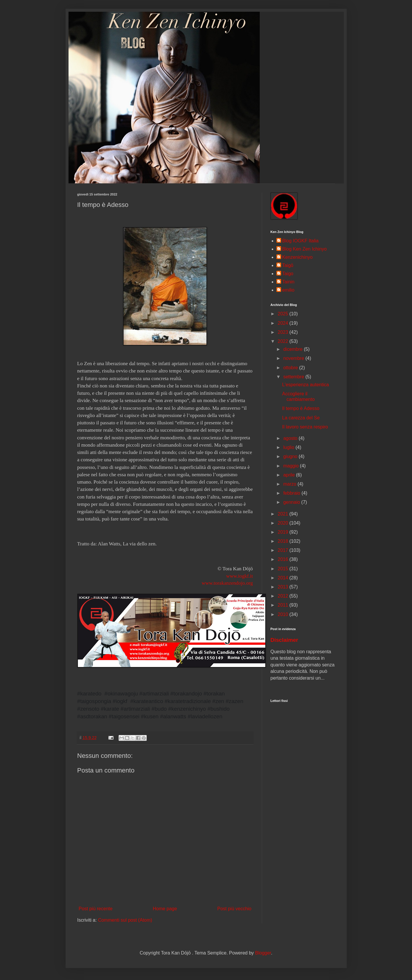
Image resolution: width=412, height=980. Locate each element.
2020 (283, 523)
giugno (291, 456)
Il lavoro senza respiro (305, 427)
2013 (283, 587)
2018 (283, 541)
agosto (291, 438)
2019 (283, 532)
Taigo (288, 274)
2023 (283, 332)
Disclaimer (284, 640)
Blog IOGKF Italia (301, 241)
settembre (294, 377)
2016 (283, 559)
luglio (289, 447)
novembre (294, 358)
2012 (283, 596)
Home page (165, 909)
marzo (290, 484)
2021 (283, 514)
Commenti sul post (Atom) (125, 920)
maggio (292, 466)
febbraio (292, 493)
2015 (283, 569)
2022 (283, 341)
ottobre (291, 368)
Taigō (288, 265)
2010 (283, 614)
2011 (283, 605)
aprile (290, 475)
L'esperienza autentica (305, 385)
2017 (283, 550)
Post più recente (96, 909)
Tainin (288, 282)
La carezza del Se (301, 418)
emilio (288, 290)
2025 (283, 314)
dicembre (293, 349)
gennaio (292, 502)
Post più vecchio (234, 909)
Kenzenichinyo (298, 257)
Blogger (263, 953)
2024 (283, 323)
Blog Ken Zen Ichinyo (305, 249)
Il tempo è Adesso (301, 408)
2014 (283, 578)
